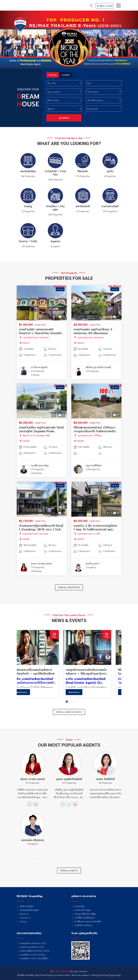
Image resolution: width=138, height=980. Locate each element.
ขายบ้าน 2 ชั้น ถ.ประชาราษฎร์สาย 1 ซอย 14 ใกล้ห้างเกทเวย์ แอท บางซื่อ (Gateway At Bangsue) (95, 529)
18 (116, 512)
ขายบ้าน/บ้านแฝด (81, 910)
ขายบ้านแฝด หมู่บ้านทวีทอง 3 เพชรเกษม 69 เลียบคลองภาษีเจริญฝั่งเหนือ (93, 333)
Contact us (24, 918)
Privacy (22, 921)
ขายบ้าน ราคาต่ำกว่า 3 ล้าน (30, 947)
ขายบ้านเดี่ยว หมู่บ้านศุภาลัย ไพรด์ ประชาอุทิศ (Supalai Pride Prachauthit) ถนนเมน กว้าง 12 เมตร (41, 433)
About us (23, 914)
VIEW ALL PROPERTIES (69, 587)
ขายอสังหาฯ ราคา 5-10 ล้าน (31, 955)
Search (64, 118)
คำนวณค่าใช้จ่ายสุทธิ (28, 910)
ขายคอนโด (78, 906)
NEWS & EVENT (25, 906)
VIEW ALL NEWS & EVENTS (69, 712)
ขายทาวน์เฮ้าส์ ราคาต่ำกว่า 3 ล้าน (33, 951)
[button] (67, 702)
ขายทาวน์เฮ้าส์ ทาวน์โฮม (84, 914)
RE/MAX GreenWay (27, 5)
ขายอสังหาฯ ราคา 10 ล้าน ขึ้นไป (33, 958)
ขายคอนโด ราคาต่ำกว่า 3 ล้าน (32, 943)
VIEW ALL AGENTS (69, 870)
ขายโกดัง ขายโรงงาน (82, 925)
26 (116, 316)
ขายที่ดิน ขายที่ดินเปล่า (83, 918)
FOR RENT (66, 75)
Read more (30, 692)
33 (61, 512)
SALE (104, 6)
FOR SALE (53, 75)
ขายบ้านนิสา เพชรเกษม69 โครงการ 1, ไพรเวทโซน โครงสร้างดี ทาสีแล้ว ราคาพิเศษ (41, 333)
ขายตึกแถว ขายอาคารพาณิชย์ (86, 921)
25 (61, 414)
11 (61, 316)
